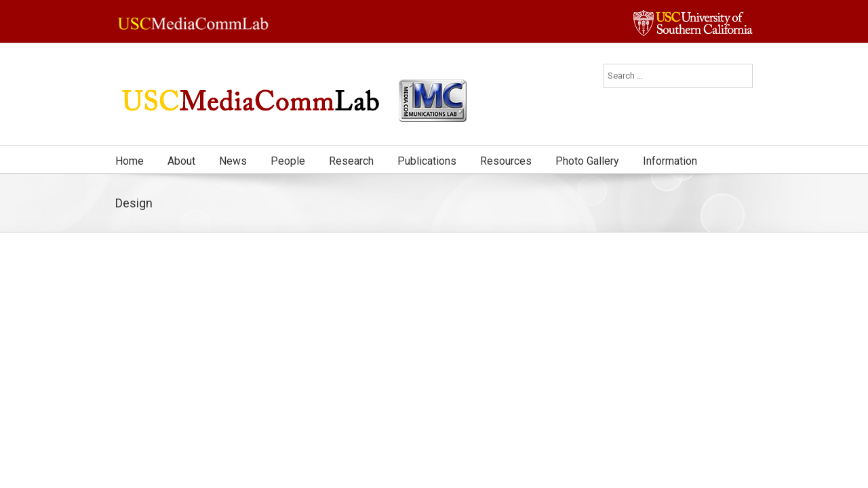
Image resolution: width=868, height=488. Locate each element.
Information (670, 161)
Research (351, 161)
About (181, 161)
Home (130, 161)
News (233, 161)
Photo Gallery (587, 161)
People (288, 161)
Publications (427, 161)
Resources (506, 161)
